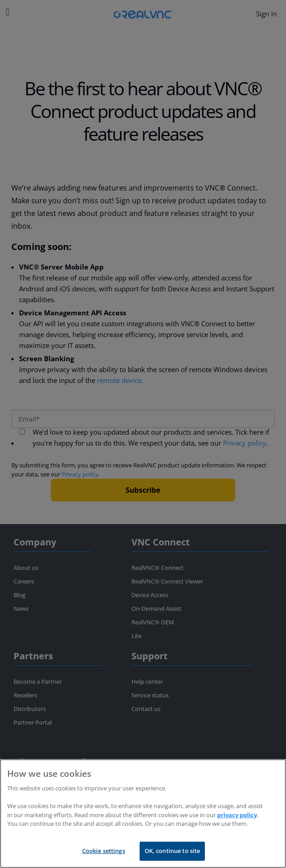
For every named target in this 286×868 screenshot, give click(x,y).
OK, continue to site (172, 851)
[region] (143, 814)
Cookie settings (104, 851)
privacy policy (237, 815)
